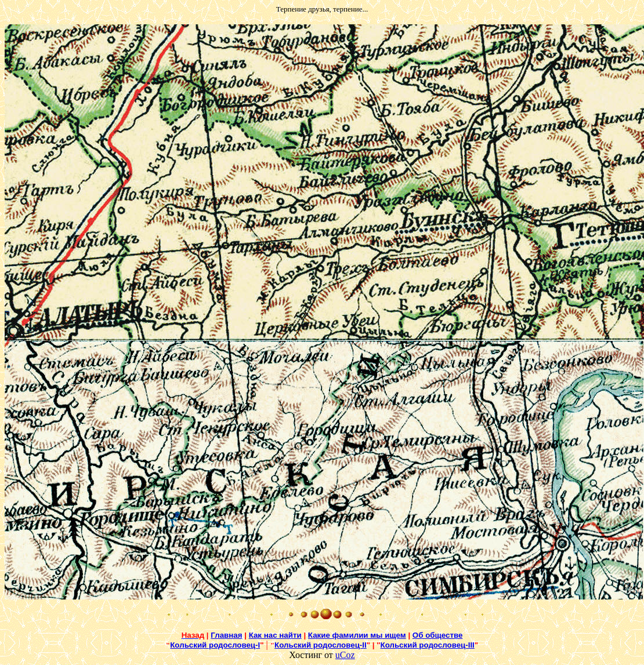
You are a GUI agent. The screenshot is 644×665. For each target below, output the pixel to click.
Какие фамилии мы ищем (357, 635)
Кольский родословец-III (428, 645)
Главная (226, 635)
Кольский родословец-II (321, 645)
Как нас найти (275, 635)
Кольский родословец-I (215, 645)
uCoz (345, 655)
